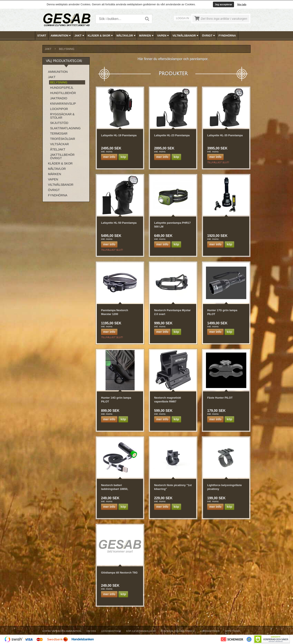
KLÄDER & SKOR (101, 36)
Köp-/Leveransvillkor (141, 631)
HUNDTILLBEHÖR (63, 93)
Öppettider (232, 631)
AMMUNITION (61, 36)
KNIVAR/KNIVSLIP (63, 104)
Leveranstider (111, 631)
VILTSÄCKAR (60, 144)
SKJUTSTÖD (59, 123)
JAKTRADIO (59, 98)
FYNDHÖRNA (227, 36)
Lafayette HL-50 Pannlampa (119, 223)
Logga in (182, 18)
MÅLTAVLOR (126, 36)
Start (42, 36)
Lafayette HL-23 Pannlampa (172, 135)
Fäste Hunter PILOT (220, 398)
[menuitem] (42, 36)
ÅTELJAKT (58, 149)
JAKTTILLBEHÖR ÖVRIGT (62, 156)
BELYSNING (67, 49)
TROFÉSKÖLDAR (63, 139)
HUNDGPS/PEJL (62, 88)
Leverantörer (210, 631)
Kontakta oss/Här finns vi (178, 631)
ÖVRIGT (209, 36)
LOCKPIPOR (59, 109)
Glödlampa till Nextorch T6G (119, 573)
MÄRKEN (147, 36)
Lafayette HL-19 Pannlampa (119, 135)
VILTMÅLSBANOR (186, 36)
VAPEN (163, 36)
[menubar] (147, 36)
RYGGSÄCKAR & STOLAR (62, 116)
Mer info (242, 4)
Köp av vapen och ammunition (62, 631)
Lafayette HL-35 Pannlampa (225, 135)
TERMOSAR (59, 134)
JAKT (80, 36)
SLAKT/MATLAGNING (65, 128)
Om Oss (91, 631)
